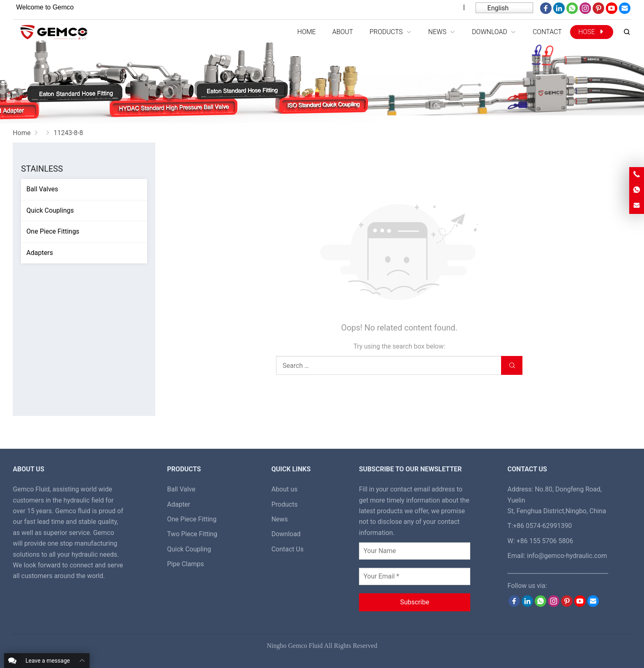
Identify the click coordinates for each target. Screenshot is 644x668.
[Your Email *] (415, 576)
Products (285, 504)
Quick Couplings (50, 210)
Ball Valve (181, 489)
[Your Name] (415, 551)
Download (286, 534)
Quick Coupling (189, 549)
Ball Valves (42, 189)
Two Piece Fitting (192, 534)
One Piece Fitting (192, 519)
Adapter (179, 504)
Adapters (40, 253)
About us (285, 489)
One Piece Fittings (53, 231)
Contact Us (288, 549)
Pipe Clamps (186, 564)
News (280, 519)
